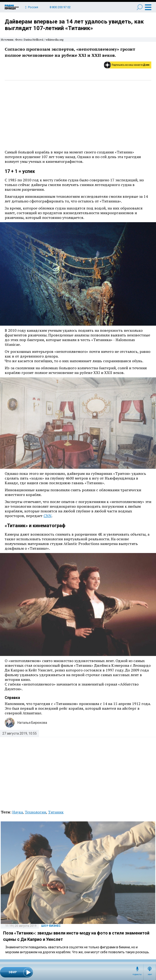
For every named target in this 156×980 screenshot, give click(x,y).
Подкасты (137, 975)
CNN (48, 516)
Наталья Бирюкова (32, 723)
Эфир (150, 975)
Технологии (35, 812)
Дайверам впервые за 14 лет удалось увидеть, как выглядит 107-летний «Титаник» (74, 25)
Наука (18, 812)
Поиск (140, 7)
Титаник (56, 812)
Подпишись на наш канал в (130, 65)
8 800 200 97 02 (60, 7)
